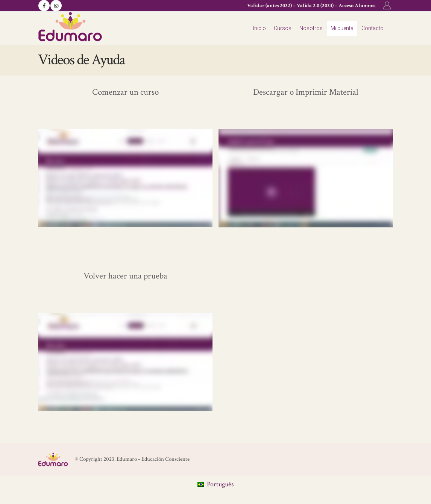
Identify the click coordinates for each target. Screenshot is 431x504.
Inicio (260, 28)
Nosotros (311, 28)
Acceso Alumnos (357, 6)
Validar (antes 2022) (269, 6)
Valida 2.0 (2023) (315, 6)
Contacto (373, 28)
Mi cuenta (342, 28)
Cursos (283, 28)
